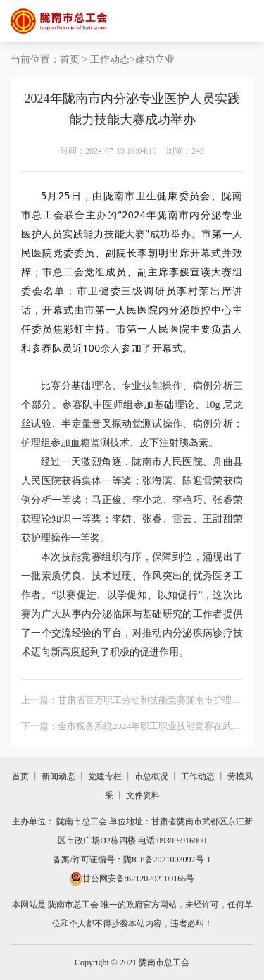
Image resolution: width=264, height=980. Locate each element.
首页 (70, 60)
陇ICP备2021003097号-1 (167, 860)
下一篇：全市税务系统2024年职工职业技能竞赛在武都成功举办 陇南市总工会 (131, 728)
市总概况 (151, 776)
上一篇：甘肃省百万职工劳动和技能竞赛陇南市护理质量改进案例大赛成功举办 (131, 702)
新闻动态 (58, 776)
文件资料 (143, 795)
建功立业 (155, 60)
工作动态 (110, 60)
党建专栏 (105, 776)
